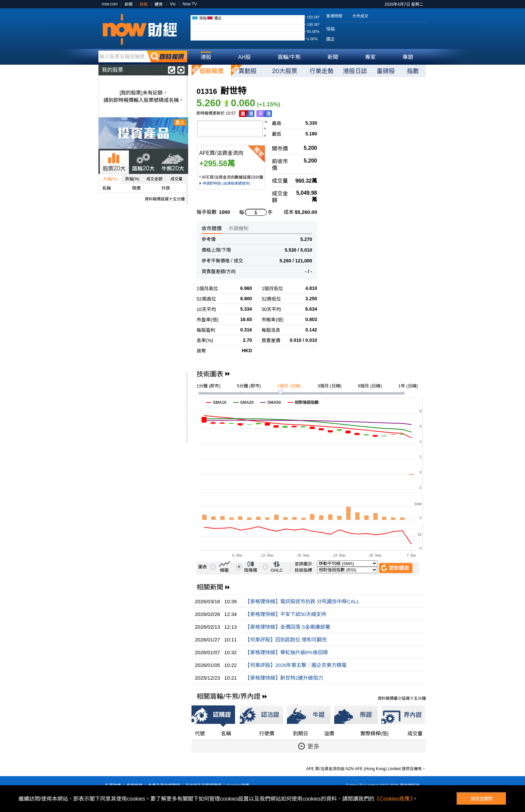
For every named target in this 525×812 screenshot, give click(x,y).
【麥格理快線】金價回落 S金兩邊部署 (288, 627)
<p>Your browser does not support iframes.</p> (143, 408)
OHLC (277, 570)
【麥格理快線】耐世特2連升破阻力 (284, 678)
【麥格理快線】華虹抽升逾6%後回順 (286, 652)
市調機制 (238, 228)
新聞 (129, 4)
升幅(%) (110, 179)
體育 (159, 4)
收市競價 (212, 228)
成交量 (176, 179)
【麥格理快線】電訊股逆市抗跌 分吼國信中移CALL (302, 601)
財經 (144, 4)
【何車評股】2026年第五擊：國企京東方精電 (296, 665)
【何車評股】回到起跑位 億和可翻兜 (286, 640)
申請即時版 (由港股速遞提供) (226, 183)
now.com (110, 4)
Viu (173, 4)
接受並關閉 (482, 799)
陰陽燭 (251, 570)
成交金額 (154, 179)
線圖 (224, 570)
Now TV (190, 4)
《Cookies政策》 (393, 799)
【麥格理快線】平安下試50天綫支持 (286, 614)
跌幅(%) (132, 179)
